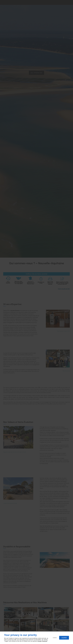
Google (39, 641)
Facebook (44, 641)
